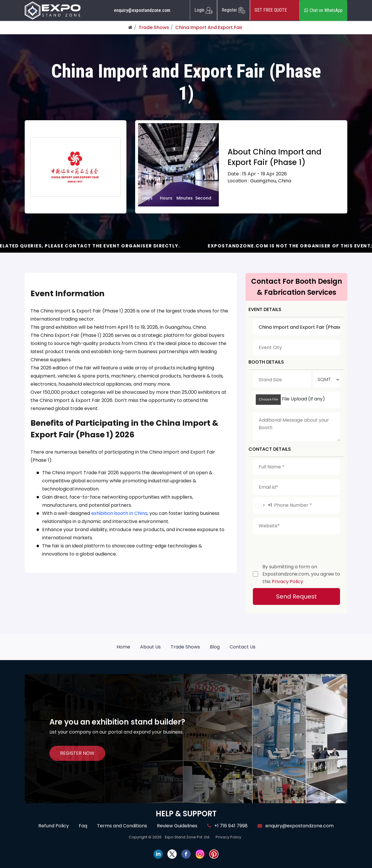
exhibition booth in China (119, 513)
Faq (83, 826)
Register (234, 10)
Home (123, 647)
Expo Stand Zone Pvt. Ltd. (187, 837)
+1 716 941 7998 (227, 826)
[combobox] (263, 505)
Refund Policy (54, 826)
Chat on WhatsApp (323, 10)
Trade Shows (154, 27)
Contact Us (243, 647)
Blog (215, 647)
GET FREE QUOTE (275, 10)
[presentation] (297, 547)
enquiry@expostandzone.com (142, 10)
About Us (150, 647)
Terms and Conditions (122, 826)
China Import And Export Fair (209, 27)
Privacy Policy (287, 582)
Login (203, 10)
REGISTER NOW (77, 753)
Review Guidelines (177, 826)
